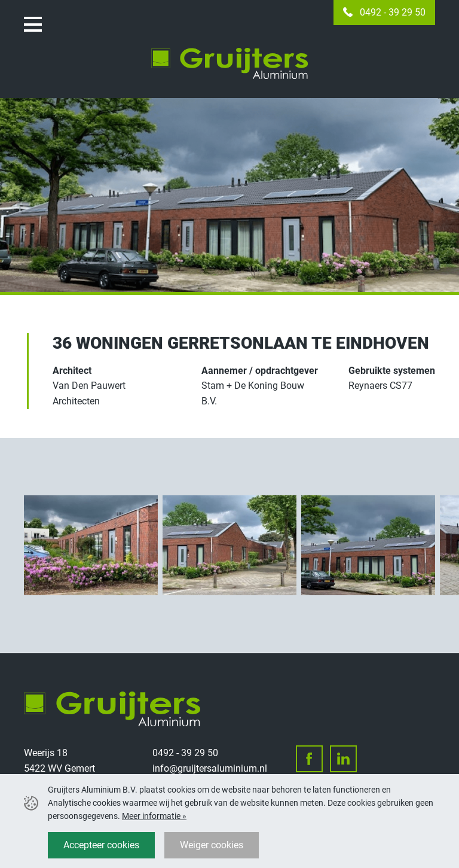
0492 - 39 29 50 (393, 12)
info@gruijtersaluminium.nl (210, 768)
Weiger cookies (212, 845)
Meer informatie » (154, 816)
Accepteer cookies (101, 845)
